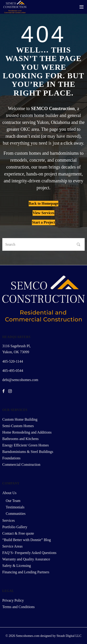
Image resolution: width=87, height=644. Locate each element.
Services (8, 520)
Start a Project (43, 222)
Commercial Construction (21, 465)
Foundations (11, 458)
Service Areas (12, 546)
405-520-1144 (13, 361)
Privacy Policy (13, 600)
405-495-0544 (13, 371)
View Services (43, 213)
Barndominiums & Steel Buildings (28, 452)
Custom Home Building (20, 419)
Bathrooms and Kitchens (20, 439)
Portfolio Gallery (15, 527)
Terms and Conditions (18, 607)
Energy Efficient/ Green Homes (25, 445)
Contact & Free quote (18, 533)
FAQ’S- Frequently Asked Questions (29, 553)
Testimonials (15, 507)
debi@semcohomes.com (20, 380)
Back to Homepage (43, 203)
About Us (9, 493)
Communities (16, 514)
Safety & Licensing (17, 566)
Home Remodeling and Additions (27, 432)
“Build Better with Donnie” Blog (27, 540)
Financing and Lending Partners (26, 572)
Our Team (13, 501)
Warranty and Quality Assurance (26, 559)
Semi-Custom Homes (18, 426)
